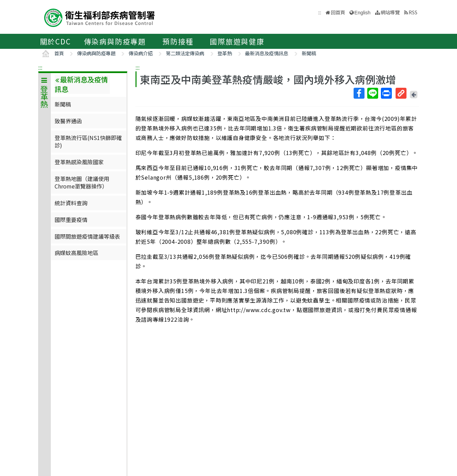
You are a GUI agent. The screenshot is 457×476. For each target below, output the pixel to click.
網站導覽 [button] (390, 12)
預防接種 (178, 41)
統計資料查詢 (71, 203)
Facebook (359, 93)
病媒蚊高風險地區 (76, 253)
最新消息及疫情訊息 (267, 53)
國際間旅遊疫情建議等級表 (87, 236)
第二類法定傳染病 (185, 53)
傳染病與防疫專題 (115, 41)
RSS (413, 12)
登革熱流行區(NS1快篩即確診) (88, 141)
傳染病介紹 (141, 53)
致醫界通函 (68, 121)
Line (372, 93)
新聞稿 (309, 53)
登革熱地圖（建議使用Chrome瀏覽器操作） (82, 182)
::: (40, 67)
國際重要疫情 (71, 220)
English (362, 13)
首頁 (59, 53)
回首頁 (338, 12)
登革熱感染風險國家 (79, 162)
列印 (386, 93)
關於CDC (55, 41)
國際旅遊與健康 (237, 41)
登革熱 (225, 53)
